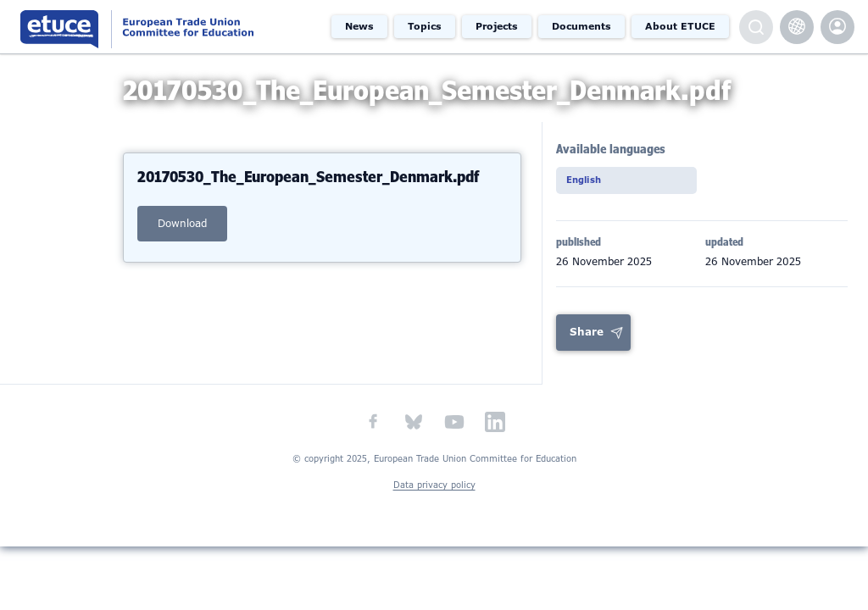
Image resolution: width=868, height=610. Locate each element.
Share (587, 347)
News (359, 26)
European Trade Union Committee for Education (164, 27)
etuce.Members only (837, 27)
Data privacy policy (434, 500)
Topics (425, 26)
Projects (497, 26)
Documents (581, 26)
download (182, 236)
